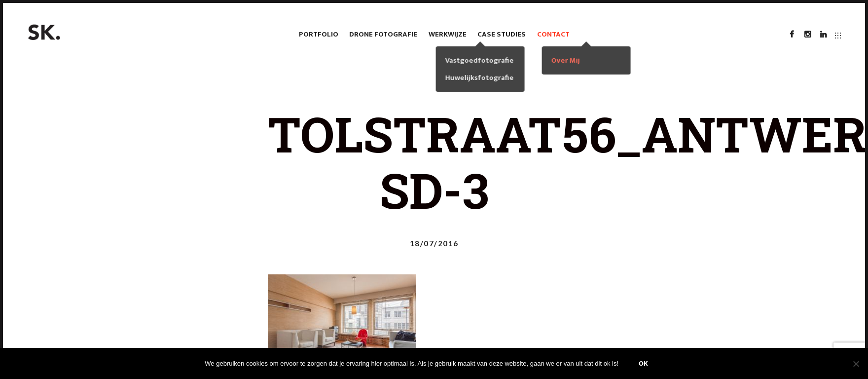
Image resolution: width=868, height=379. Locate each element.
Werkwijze (448, 34)
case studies (502, 34)
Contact (553, 34)
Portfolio (319, 34)
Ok (643, 363)
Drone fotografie (383, 34)
